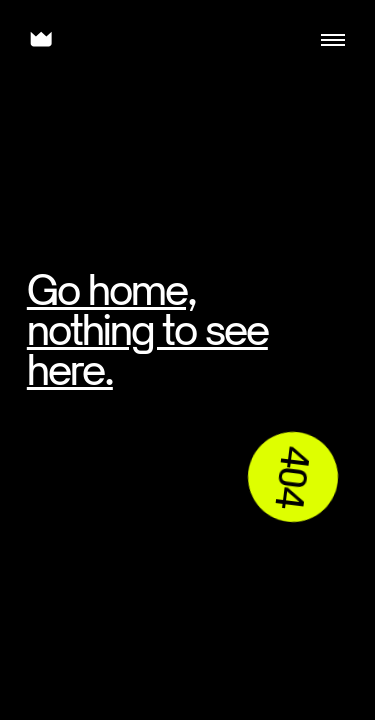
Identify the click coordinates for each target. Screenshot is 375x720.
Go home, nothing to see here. (147, 329)
